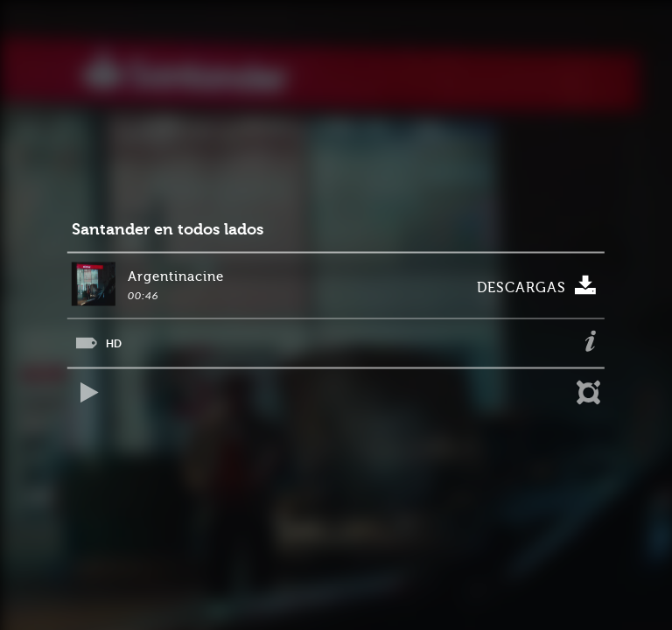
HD (114, 343)
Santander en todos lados (168, 230)
